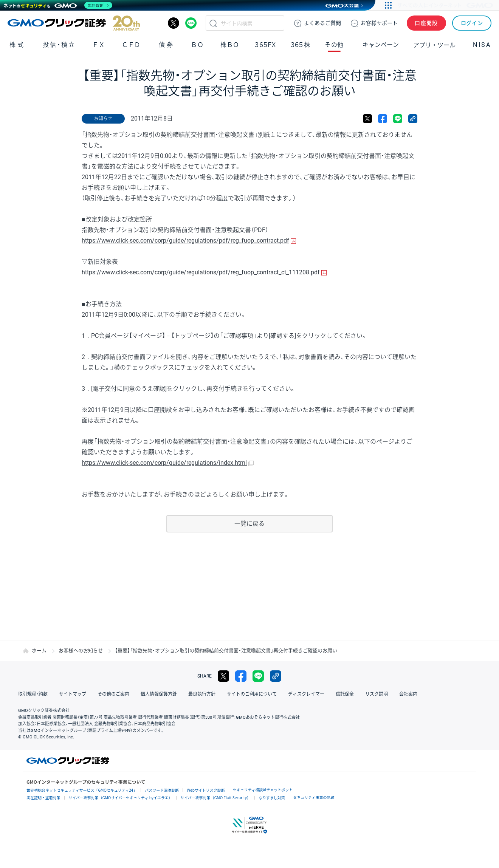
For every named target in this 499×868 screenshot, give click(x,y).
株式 (17, 45)
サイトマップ (73, 694)
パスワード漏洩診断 (162, 790)
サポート (379, 23)
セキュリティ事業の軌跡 (314, 797)
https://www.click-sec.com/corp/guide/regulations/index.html (164, 463)
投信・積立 (59, 45)
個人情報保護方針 (159, 694)
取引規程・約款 (33, 694)
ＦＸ (99, 45)
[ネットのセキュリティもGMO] (58, 5)
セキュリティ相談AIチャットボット (263, 790)
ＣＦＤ (131, 45)
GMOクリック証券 (74, 23)
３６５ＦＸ (265, 45)
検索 (213, 23)
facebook (383, 119)
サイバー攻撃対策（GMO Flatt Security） (215, 798)
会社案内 (408, 694)
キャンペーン (381, 45)
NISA (482, 45)
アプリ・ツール (434, 45)
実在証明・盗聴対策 (43, 798)
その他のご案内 (113, 694)
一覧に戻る (249, 524)
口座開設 (426, 23)
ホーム (39, 651)
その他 (334, 45)
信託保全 (345, 694)
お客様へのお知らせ (81, 651)
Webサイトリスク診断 (206, 790)
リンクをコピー (413, 119)
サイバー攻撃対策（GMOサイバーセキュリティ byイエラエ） (120, 798)
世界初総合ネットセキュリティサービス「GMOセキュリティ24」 (82, 790)
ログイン (472, 23)
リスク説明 (377, 694)
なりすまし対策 (272, 798)
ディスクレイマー (306, 694)
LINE (191, 23)
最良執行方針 (202, 694)
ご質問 (322, 23)
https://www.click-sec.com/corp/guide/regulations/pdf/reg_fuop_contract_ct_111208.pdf (201, 272)
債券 (167, 45)
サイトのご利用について (252, 694)
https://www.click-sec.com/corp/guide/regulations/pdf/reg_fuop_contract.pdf (185, 241)
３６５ (301, 45)
